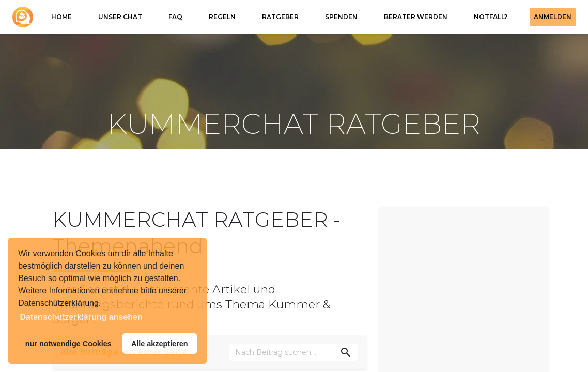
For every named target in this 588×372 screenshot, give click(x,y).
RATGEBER (280, 17)
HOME (61, 17)
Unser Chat (120, 17)
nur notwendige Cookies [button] (68, 344)
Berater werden (416, 17)
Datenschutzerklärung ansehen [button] (81, 317)
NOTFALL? (491, 17)
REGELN (222, 17)
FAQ (175, 17)
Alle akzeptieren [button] (160, 344)
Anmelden (553, 17)
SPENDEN (341, 17)
